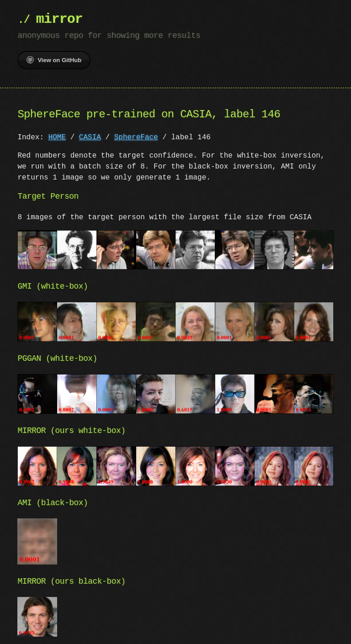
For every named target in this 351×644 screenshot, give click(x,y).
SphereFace (136, 137)
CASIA (90, 137)
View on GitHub (54, 60)
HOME (57, 137)
